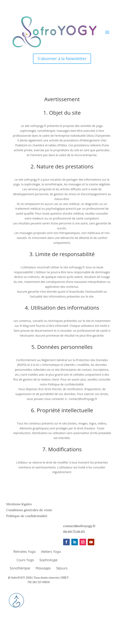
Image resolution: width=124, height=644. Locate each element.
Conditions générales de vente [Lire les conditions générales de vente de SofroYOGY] (29, 510)
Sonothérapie (20, 568)
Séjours (62, 568)
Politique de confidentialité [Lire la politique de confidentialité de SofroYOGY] (27, 516)
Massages (43, 568)
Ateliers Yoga (51, 552)
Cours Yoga (25, 560)
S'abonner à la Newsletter (62, 59)
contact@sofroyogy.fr (79, 526)
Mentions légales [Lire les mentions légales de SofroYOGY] (19, 504)
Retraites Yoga (24, 552)
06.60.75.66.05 (74, 532)
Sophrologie (48, 560)
